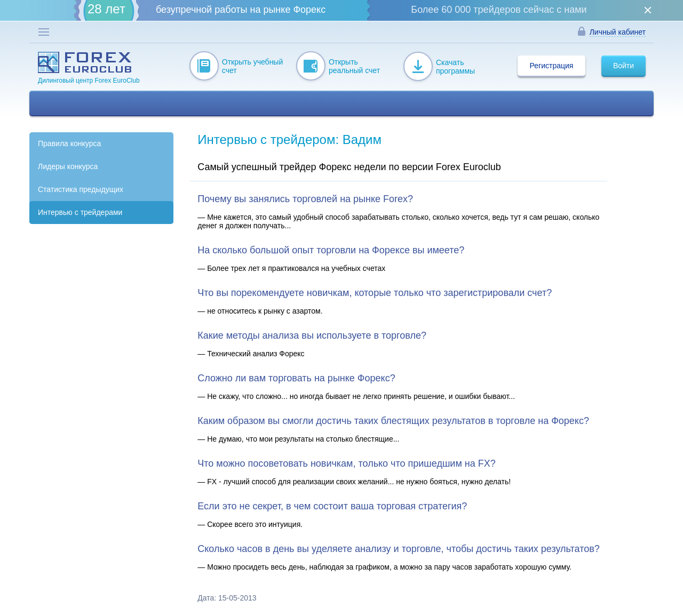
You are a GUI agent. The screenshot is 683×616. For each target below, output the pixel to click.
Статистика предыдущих (81, 189)
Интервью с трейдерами (80, 212)
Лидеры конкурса (68, 166)
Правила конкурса (69, 143)
